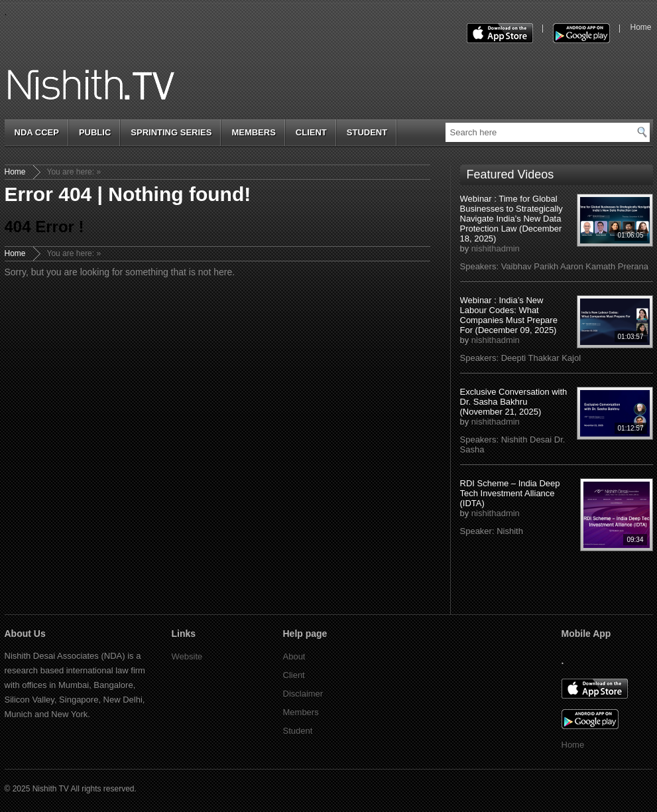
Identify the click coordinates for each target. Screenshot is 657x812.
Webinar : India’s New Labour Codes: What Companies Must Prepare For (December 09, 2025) (509, 315)
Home (15, 172)
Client (311, 132)
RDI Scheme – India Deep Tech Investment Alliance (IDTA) (510, 493)
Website (187, 656)
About (294, 656)
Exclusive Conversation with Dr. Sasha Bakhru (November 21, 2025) (514, 402)
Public (95, 132)
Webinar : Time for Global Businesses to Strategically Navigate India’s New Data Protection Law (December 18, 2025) (511, 219)
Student (367, 132)
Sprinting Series (171, 132)
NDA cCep (37, 132)
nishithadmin (496, 248)
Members (253, 132)
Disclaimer (303, 694)
